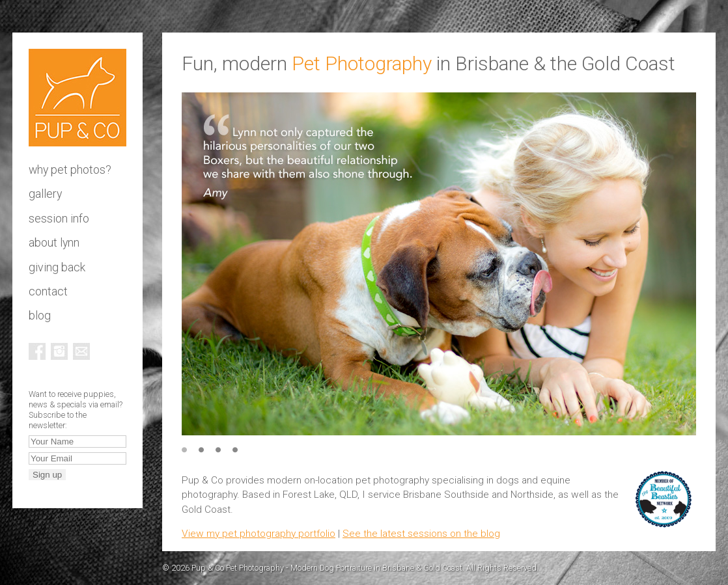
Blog (40, 316)
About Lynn (54, 243)
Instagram (59, 351)
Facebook (37, 351)
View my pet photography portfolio (259, 534)
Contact (48, 292)
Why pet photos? (70, 170)
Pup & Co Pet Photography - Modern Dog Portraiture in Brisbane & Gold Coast (77, 98)
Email (81, 351)
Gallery (45, 194)
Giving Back (57, 267)
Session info (59, 219)
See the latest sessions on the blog (421, 534)
